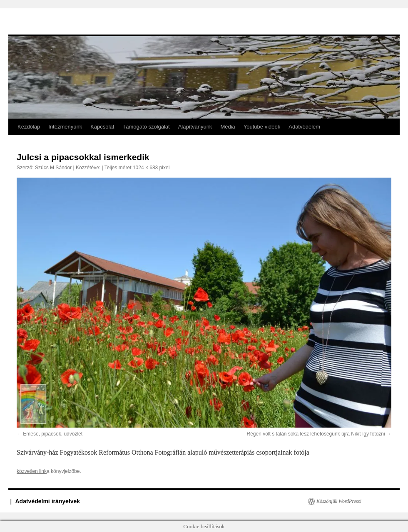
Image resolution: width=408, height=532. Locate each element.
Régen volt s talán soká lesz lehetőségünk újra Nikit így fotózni (316, 434)
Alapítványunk (195, 127)
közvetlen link (32, 471)
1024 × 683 (145, 168)
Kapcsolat (102, 127)
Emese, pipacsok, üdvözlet (53, 434)
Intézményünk (65, 127)
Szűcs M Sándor (53, 168)
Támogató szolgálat (146, 127)
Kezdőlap (29, 127)
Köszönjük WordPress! (339, 501)
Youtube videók (262, 127)
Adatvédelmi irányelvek (48, 501)
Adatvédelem (304, 127)
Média (228, 127)
